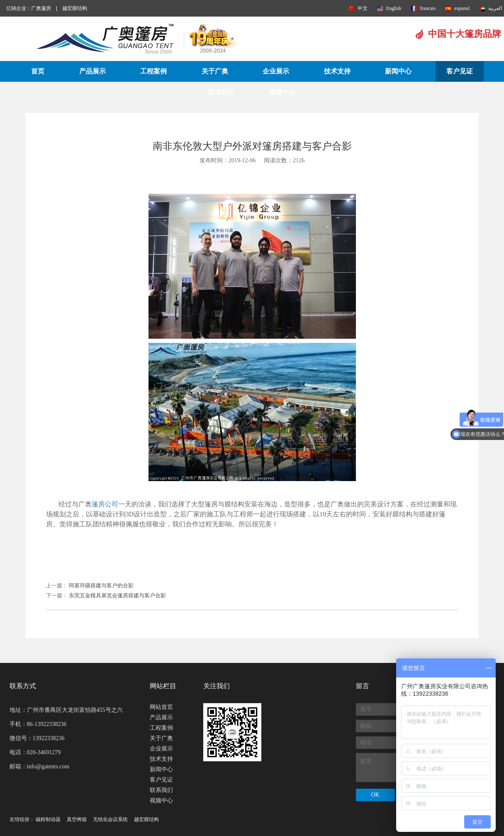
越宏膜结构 (75, 8)
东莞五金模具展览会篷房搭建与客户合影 (117, 595)
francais (428, 8)
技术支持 (337, 71)
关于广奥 (215, 71)
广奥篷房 (41, 8)
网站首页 (161, 707)
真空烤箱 (77, 819)
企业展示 (276, 71)
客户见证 (460, 71)
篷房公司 (105, 504)
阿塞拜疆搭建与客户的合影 (101, 585)
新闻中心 (398, 71)
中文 (363, 8)
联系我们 (222, 92)
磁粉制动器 (48, 819)
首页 (38, 71)
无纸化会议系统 (110, 819)
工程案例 (153, 71)
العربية (495, 8)
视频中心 (282, 92)
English (394, 8)
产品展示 (93, 71)
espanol (462, 8)
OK (375, 795)
